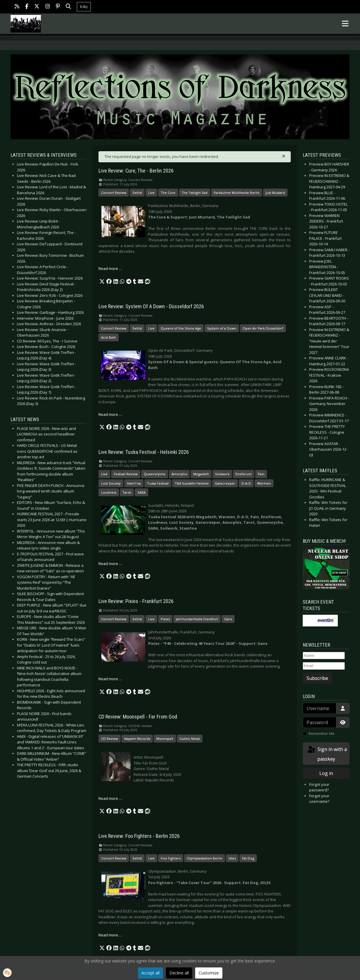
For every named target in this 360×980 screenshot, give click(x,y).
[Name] (324, 656)
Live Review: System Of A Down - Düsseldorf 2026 (151, 306)
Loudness (109, 492)
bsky (84, 7)
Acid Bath (109, 337)
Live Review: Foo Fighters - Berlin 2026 (139, 836)
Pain (261, 474)
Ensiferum (244, 474)
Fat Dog (248, 858)
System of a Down (222, 328)
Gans (228, 619)
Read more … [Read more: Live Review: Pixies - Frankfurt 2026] (110, 679)
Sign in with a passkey (327, 754)
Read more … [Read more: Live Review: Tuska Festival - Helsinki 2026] (110, 564)
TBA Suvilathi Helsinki (192, 483)
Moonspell (165, 739)
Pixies (165, 619)
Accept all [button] (150, 973)
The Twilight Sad (194, 193)
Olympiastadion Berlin (205, 858)
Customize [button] (209, 973)
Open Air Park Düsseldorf (263, 328)
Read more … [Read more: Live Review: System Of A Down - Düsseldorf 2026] (110, 414)
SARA (141, 492)
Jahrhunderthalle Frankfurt (197, 619)
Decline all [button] (179, 973)
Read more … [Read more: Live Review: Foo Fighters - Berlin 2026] (110, 935)
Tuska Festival (158, 483)
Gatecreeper (225, 483)
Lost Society (111, 483)
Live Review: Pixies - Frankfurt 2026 (136, 601)
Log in (326, 773)
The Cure (168, 193)
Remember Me (322, 733)
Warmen (264, 483)
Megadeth (201, 474)
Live (151, 193)
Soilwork (222, 474)
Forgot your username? (319, 799)
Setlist (137, 193)
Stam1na (134, 483)
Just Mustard (275, 193)
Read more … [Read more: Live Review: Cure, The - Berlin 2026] (110, 268)
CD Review (110, 739)
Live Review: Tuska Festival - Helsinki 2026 (144, 452)
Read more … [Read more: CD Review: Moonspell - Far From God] (110, 798)
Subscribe (317, 678)
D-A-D (246, 483)
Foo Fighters (171, 858)
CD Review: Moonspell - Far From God (138, 717)
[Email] (324, 666)
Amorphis (179, 474)
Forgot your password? (319, 787)
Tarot (127, 492)
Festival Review (126, 474)
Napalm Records (137, 739)
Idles (232, 858)
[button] (102, 282)
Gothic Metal (190, 739)
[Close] (284, 156)
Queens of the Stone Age (181, 328)
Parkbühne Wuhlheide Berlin (237, 193)
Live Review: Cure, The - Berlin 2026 (136, 171)
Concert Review (114, 193)
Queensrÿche (155, 474)
